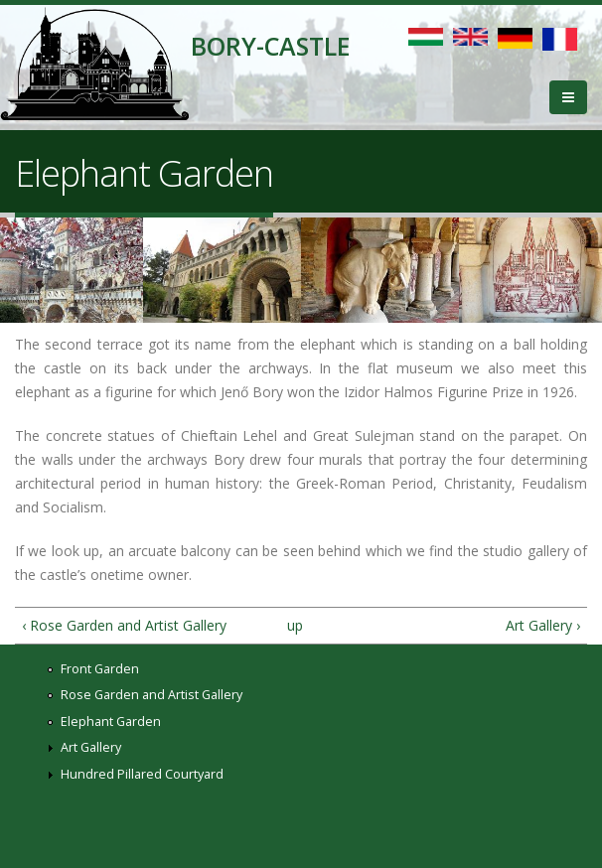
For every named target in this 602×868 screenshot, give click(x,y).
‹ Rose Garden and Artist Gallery (124, 625)
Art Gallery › (543, 625)
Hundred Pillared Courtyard (142, 774)
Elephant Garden (111, 722)
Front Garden (100, 669)
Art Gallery (91, 747)
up (295, 625)
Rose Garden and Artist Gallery (151, 695)
